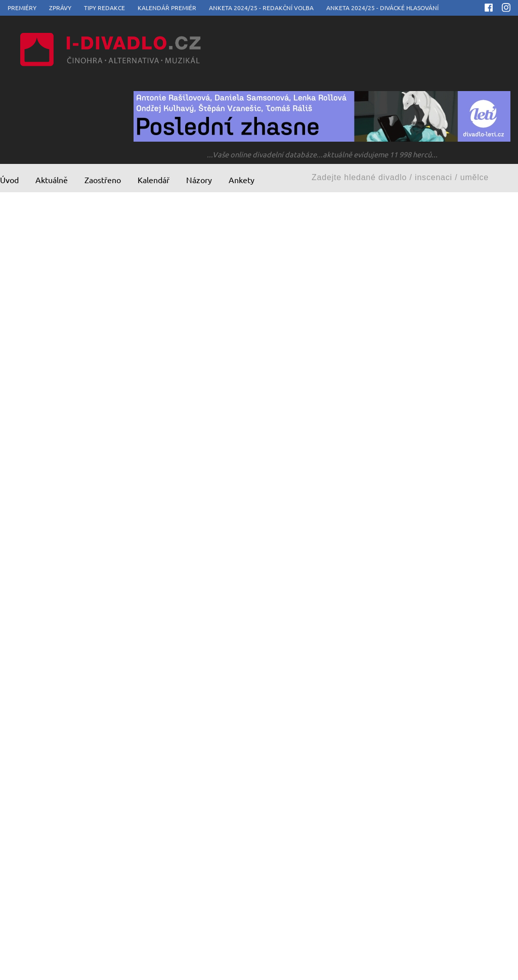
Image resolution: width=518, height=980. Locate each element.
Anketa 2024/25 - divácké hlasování (382, 8)
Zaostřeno (103, 180)
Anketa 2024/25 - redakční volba (261, 8)
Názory (199, 180)
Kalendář (154, 180)
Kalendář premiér (167, 8)
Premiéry (22, 8)
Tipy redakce (104, 8)
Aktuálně (52, 180)
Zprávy (60, 8)
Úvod (9, 180)
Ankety (242, 180)
